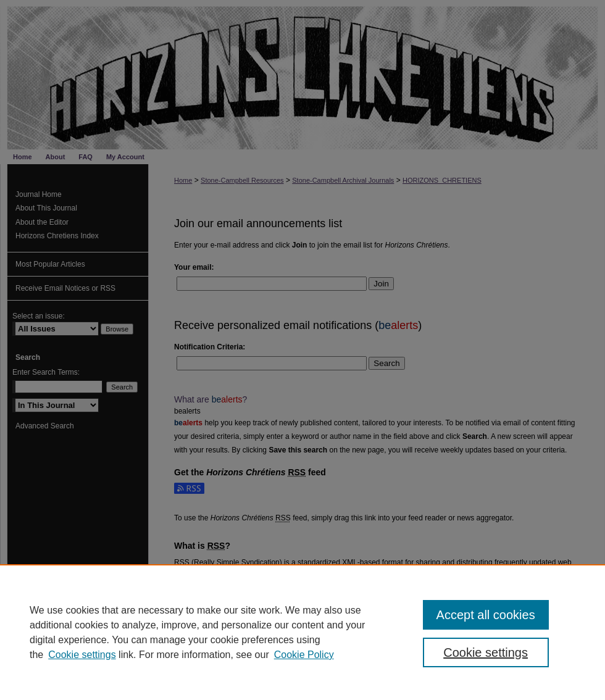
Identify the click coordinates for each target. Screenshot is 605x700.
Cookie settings (82, 655)
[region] (302, 632)
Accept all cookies (486, 615)
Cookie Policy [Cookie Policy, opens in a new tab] (304, 655)
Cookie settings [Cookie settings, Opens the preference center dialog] (486, 652)
